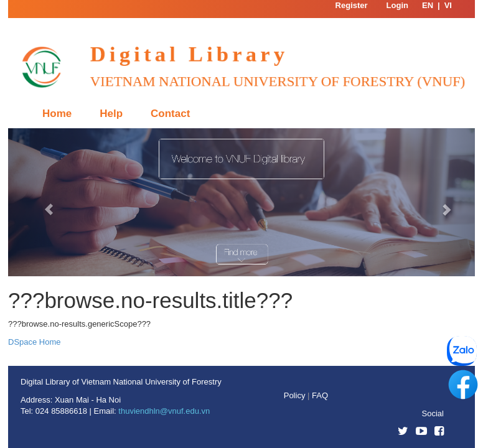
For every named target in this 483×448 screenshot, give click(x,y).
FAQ (320, 395)
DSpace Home (35, 342)
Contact (170, 114)
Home (57, 114)
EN (428, 5)
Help (111, 114)
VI (448, 5)
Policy (296, 395)
